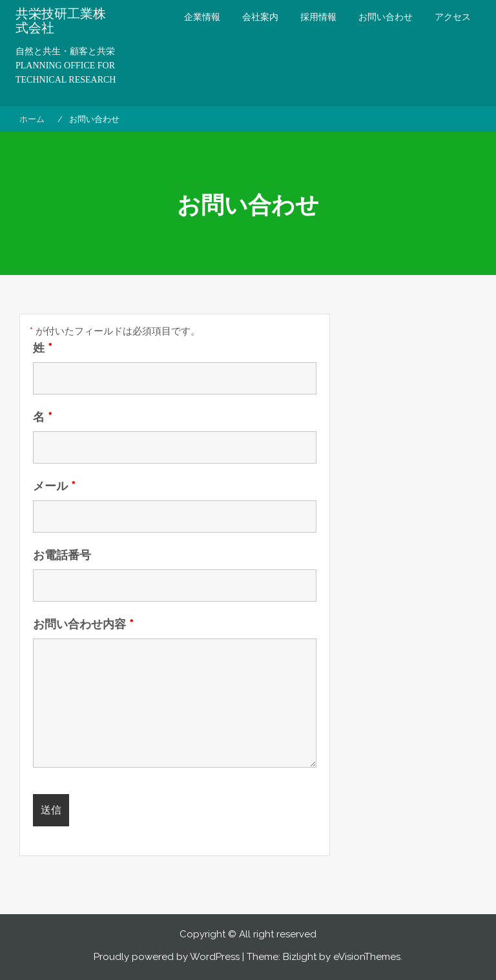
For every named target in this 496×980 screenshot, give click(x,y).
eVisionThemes (367, 957)
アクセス (453, 17)
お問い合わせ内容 (83, 624)
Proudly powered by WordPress (167, 957)
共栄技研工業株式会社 (61, 21)
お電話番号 (62, 555)
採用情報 (318, 17)
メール (54, 486)
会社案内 (260, 17)
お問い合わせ (386, 17)
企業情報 (202, 17)
